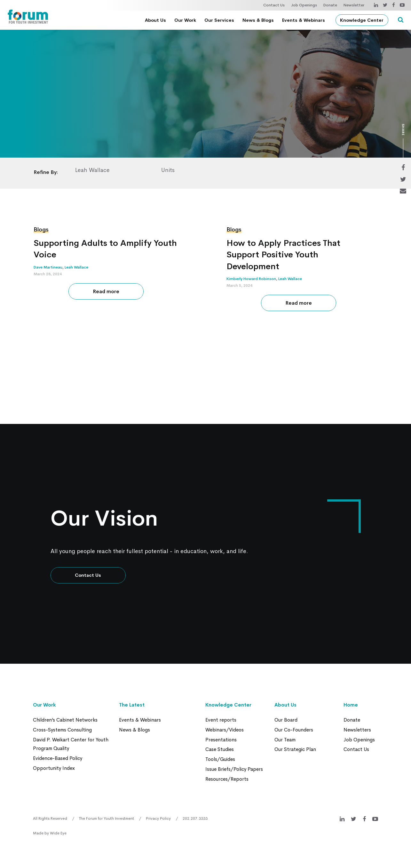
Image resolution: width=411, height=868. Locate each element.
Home (351, 705)
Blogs (41, 230)
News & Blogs (259, 20)
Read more (106, 291)
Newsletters (357, 729)
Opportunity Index (54, 767)
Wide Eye (58, 832)
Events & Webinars (305, 20)
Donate (330, 5)
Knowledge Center (363, 20)
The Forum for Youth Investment (107, 817)
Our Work (186, 20)
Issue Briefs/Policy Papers (234, 768)
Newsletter (354, 5)
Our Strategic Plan (295, 749)
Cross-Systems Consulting (62, 729)
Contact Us (274, 5)
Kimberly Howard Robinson (251, 279)
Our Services (221, 20)
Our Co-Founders (294, 729)
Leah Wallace (76, 267)
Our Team (285, 739)
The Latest (132, 705)
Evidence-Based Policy (58, 757)
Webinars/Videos (225, 729)
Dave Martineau (48, 267)
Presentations (221, 739)
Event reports (221, 720)
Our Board (286, 720)
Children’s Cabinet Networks (65, 720)
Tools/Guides (220, 758)
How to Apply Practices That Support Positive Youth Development (284, 255)
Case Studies (220, 749)
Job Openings (304, 5)
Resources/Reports (227, 777)
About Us (157, 20)
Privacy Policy (158, 817)
